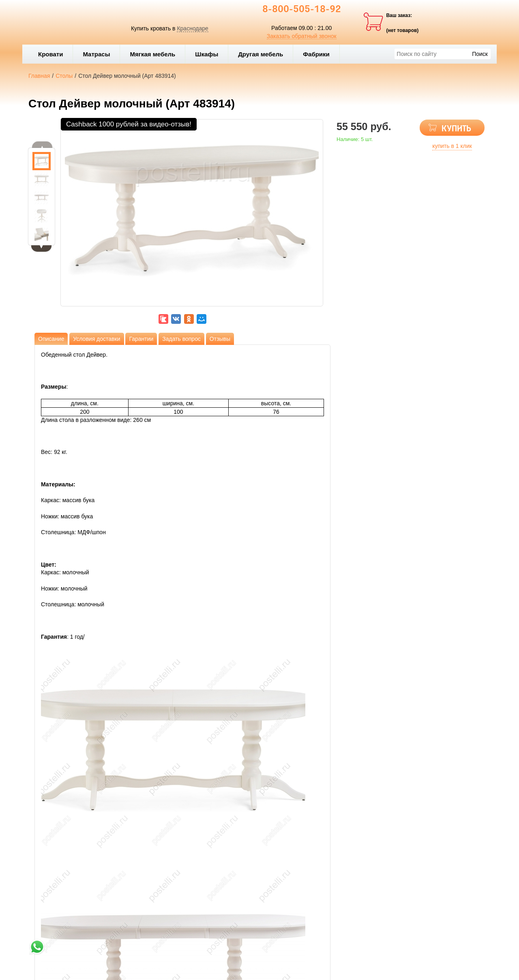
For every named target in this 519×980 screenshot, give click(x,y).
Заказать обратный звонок (302, 36)
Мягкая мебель (155, 54)
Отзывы (220, 339)
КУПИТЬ (456, 129)
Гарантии (141, 339)
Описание (51, 339)
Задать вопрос (181, 339)
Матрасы (96, 54)
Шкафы (207, 54)
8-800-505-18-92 (302, 10)
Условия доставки (97, 339)
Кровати (53, 54)
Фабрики (319, 54)
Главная (39, 76)
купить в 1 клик (452, 146)
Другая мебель (263, 54)
